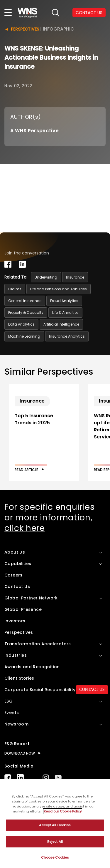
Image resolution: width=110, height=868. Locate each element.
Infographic (59, 29)
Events (12, 713)
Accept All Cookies (55, 825)
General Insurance (25, 301)
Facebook (8, 777)
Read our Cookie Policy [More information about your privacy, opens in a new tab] (63, 811)
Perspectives (25, 29)
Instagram (46, 777)
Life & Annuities (65, 312)
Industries (16, 655)
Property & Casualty (26, 312)
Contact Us (17, 587)
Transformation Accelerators (38, 644)
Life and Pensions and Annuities (59, 289)
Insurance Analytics (67, 336)
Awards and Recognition (32, 667)
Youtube (58, 777)
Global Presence (23, 609)
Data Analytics (21, 324)
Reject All (55, 842)
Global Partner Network (31, 598)
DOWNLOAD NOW (20, 753)
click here (25, 528)
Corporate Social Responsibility (40, 690)
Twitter (33, 777)
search (56, 13)
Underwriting (46, 277)
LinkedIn (20, 777)
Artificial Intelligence (61, 324)
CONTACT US (92, 689)
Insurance (75, 277)
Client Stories (19, 678)
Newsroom (16, 724)
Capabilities (18, 564)
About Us (15, 552)
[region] (55, 823)
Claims (15, 289)
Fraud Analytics (64, 301)
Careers (13, 575)
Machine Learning (24, 336)
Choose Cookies (55, 857)
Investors (15, 621)
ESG (9, 701)
